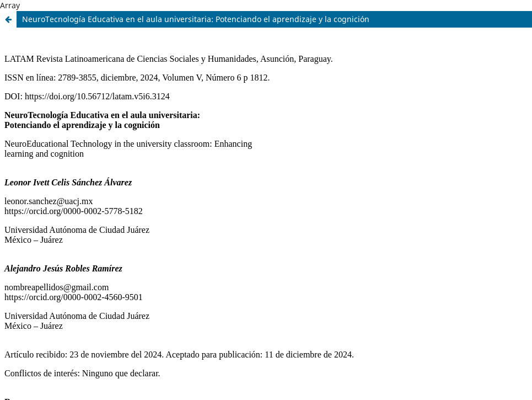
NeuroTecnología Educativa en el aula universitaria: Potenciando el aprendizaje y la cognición (196, 19)
